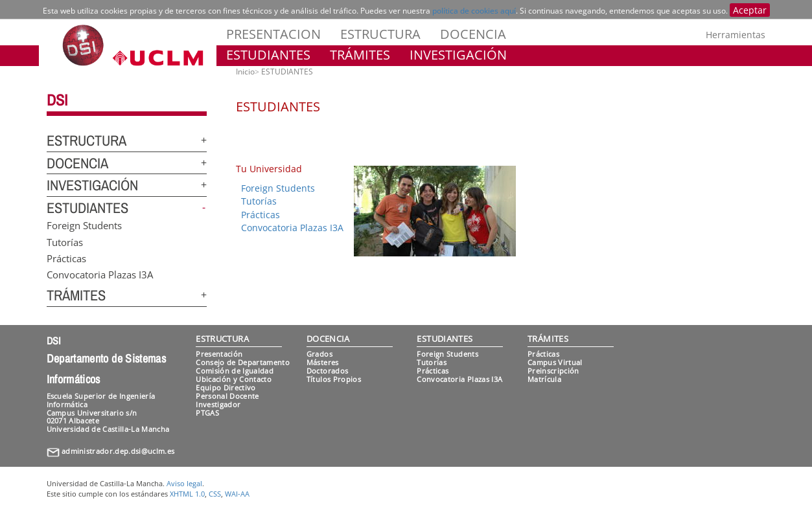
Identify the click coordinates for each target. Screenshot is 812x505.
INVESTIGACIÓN (458, 55)
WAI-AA (237, 494)
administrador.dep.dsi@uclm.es (118, 451)
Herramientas (736, 35)
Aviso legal (184, 483)
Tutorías (65, 241)
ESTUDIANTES (268, 55)
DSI (57, 100)
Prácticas (66, 258)
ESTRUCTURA (380, 34)
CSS (215, 494)
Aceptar (750, 10)
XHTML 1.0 (187, 494)
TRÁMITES (360, 55)
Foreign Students (84, 225)
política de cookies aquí (474, 11)
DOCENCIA (473, 34)
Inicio (245, 72)
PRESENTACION (273, 34)
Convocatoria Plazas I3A (100, 275)
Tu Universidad (269, 169)
